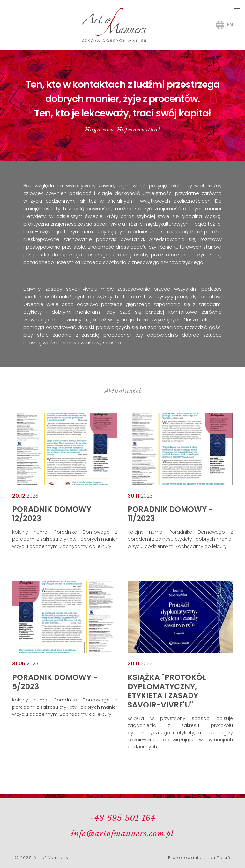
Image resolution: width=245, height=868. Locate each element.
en (230, 24)
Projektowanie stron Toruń (199, 858)
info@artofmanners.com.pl (122, 834)
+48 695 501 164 (122, 818)
